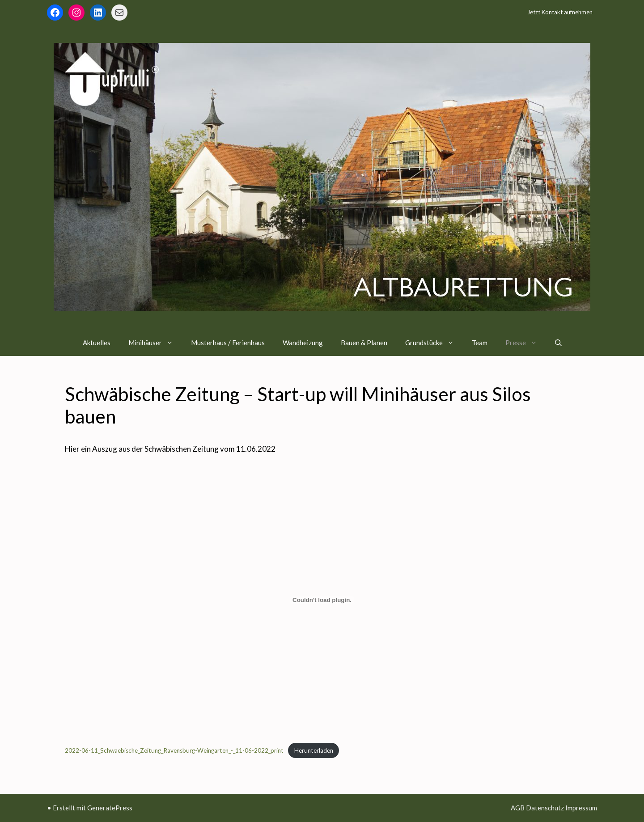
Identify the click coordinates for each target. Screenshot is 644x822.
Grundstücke (434, 343)
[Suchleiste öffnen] (558, 343)
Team (480, 343)
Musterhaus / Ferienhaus (228, 343)
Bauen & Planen (364, 343)
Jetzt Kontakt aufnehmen (560, 12)
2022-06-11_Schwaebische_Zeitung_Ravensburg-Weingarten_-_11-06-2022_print (174, 750)
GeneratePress (110, 808)
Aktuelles (97, 343)
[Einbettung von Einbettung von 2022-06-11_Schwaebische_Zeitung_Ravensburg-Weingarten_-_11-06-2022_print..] (322, 600)
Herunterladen (314, 750)
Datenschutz (545, 808)
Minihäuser (155, 343)
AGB (518, 808)
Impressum (581, 808)
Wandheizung (303, 343)
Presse (526, 343)
